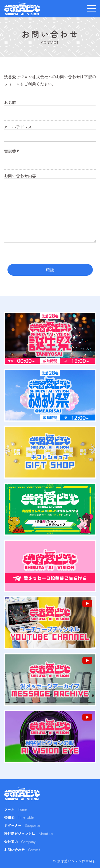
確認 (50, 270)
